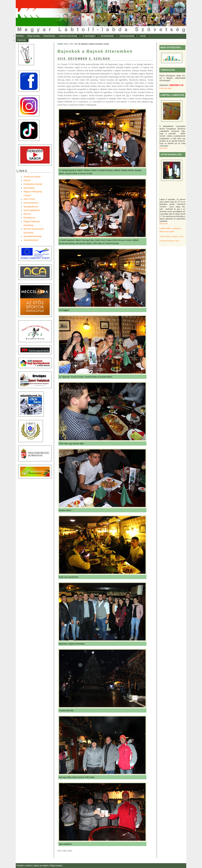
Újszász (27, 180)
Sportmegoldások (32, 210)
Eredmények (108, 36)
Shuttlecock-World (32, 177)
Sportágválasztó (31, 207)
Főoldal (20, 36)
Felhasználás (166, 88)
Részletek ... (165, 148)
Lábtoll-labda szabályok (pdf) (171, 236)
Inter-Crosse (29, 199)
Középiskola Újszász (33, 184)
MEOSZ (27, 214)
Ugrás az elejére (41, 866)
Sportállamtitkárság (32, 236)
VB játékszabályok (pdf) (169, 241)
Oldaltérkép (49, 36)
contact (29, 866)
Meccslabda (29, 188)
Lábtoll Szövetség (68, 36)
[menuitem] (20, 36)
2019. (72, 44)
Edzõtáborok (29, 218)
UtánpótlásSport (31, 240)
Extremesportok (31, 203)
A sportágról (89, 36)
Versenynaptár (127, 36)
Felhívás (22, 40)
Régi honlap (33, 36)
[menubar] (85, 38)
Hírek (143, 36)
